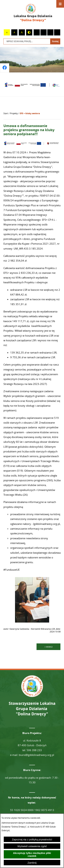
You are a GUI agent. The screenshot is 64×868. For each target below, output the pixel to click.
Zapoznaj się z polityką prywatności (32, 839)
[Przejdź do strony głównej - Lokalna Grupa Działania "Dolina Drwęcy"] (32, 13)
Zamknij (32, 863)
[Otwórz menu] (60, 4)
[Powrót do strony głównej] (6, 113)
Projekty (14, 113)
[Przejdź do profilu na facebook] (5, 68)
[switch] (37, 32)
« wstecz (49, 647)
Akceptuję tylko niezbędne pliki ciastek (32, 854)
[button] (32, 622)
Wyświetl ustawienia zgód (32, 846)
